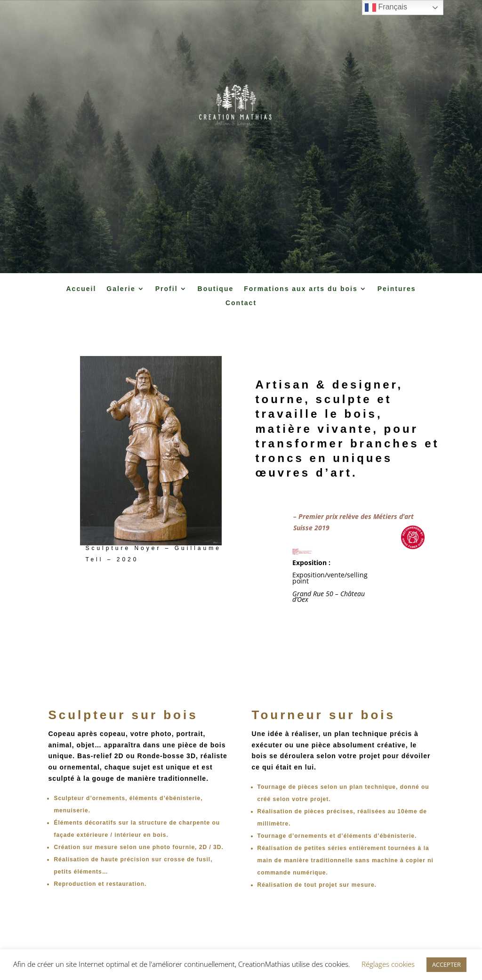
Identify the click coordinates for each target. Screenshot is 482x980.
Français (386, 8)
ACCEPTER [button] (446, 964)
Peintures (397, 289)
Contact (241, 303)
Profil (167, 289)
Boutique (216, 289)
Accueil (81, 289)
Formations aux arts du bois (301, 289)
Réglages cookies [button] (388, 964)
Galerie (121, 289)
